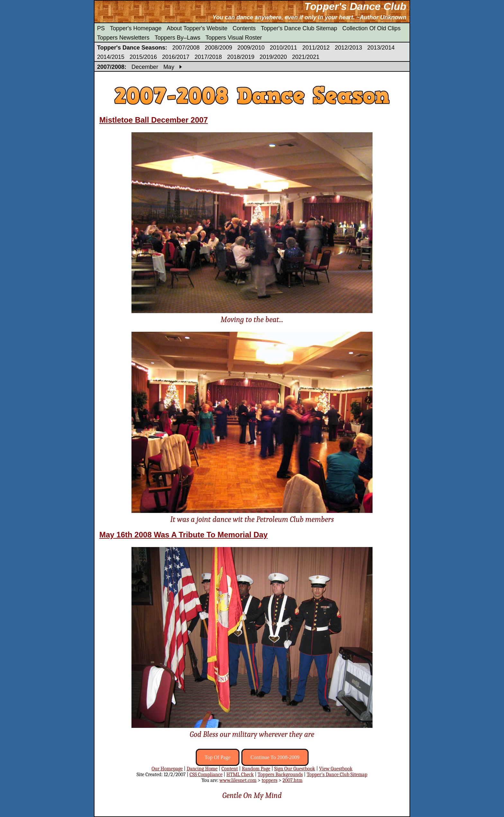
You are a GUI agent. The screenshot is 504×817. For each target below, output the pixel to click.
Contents (244, 28)
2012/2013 (348, 48)
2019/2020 (273, 57)
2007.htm (292, 780)
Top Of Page (218, 757)
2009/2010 (251, 48)
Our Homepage (167, 769)
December (145, 67)
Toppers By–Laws (177, 38)
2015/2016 (143, 57)
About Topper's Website (197, 28)
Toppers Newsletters (123, 38)
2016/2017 (176, 57)
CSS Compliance (206, 775)
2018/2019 (241, 57)
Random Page (256, 769)
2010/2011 (283, 48)
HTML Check (240, 775)
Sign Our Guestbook (295, 769)
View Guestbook (336, 769)
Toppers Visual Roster (234, 38)
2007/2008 (186, 48)
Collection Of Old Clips (371, 28)
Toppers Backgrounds (280, 775)
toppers (270, 780)
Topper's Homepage (136, 28)
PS (101, 28)
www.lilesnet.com (238, 780)
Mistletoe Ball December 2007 (154, 120)
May (169, 67)
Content (230, 769)
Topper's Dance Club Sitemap (299, 28)
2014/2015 (111, 57)
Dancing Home (202, 769)
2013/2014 (381, 48)
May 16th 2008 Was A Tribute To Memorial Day (184, 535)
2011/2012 (316, 48)
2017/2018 (208, 57)
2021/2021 (306, 57)
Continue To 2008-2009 (275, 757)
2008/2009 (218, 48)
